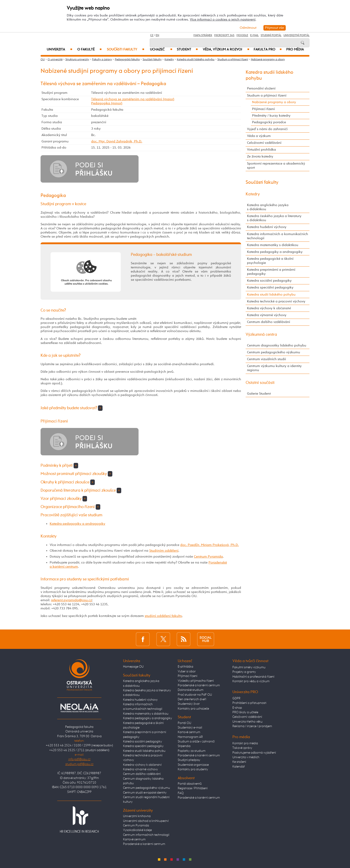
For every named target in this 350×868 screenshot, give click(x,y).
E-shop (237, 708)
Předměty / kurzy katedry (271, 116)
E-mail (254, 35)
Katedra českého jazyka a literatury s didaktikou (274, 218)
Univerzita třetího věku (247, 722)
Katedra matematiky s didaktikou (273, 245)
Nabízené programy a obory (268, 60)
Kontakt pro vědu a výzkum (251, 681)
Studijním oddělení (164, 551)
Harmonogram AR (190, 737)
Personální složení (261, 88)
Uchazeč (161, 50)
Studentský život (189, 704)
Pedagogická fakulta (127, 60)
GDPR (236, 698)
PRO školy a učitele (245, 712)
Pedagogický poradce (269, 122)
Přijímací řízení (263, 109)
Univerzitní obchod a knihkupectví (146, 821)
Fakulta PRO (268, 50)
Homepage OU (133, 667)
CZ (152, 35)
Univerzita (59, 50)
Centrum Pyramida (208, 557)
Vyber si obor (187, 671)
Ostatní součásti (260, 383)
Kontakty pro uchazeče (193, 709)
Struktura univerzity (77, 60)
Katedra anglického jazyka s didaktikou (268, 207)
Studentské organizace (193, 765)
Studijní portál (271, 35)
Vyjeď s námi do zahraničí (267, 129)
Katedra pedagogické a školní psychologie (270, 261)
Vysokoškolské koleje (137, 830)
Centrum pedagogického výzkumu (274, 352)
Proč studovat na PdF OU (195, 695)
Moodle (242, 35)
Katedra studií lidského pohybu (196, 60)
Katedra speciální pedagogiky (270, 287)
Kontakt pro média (245, 743)
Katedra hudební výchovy (267, 227)
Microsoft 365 (224, 35)
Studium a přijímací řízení (233, 60)
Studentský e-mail (190, 728)
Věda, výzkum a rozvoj (226, 50)
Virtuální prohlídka (261, 150)
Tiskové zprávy (242, 748)
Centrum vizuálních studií (266, 359)
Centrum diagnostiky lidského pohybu (277, 345)
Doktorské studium (191, 690)
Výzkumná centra (261, 335)
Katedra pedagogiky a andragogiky (77, 524)
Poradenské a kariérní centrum (144, 844)
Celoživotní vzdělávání (264, 143)
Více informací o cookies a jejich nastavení (223, 20)
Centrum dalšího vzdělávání (269, 322)
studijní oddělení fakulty (163, 616)
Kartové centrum (134, 839)
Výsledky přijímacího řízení (196, 681)
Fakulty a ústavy (102, 60)
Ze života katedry (260, 156)
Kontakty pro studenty (193, 769)
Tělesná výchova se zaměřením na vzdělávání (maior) (133, 99)
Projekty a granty (244, 672)
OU (43, 60)
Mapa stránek (203, 35)
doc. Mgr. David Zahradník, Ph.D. (117, 141)
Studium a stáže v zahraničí (196, 742)
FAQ (181, 793)
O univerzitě (55, 60)
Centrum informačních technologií (146, 835)
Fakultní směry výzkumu (249, 667)
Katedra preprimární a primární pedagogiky (271, 272)
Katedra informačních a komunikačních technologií (278, 236)
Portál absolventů (190, 784)
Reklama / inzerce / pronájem (252, 726)
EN (157, 35)
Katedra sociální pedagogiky (269, 281)
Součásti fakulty (126, 50)
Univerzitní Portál (296, 35)
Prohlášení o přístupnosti (249, 703)
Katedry (169, 60)
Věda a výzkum (259, 136)
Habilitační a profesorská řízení (253, 677)
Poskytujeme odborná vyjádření (254, 753)
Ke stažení (239, 762)
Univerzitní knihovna (137, 816)
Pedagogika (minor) (107, 103)
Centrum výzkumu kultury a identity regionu (274, 368)
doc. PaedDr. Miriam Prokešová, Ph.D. (210, 545)
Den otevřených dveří (192, 699)
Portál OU (184, 723)
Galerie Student (259, 394)
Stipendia (184, 746)
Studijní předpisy (189, 760)
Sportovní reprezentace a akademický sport (276, 166)
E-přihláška (185, 667)
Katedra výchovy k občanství (269, 308)
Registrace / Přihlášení (193, 788)
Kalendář (239, 767)
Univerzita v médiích (246, 757)
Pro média (295, 50)
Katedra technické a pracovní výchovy (276, 301)
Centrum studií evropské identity (145, 793)
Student (187, 50)
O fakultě (89, 50)
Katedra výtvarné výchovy (267, 315)
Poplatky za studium (192, 751)
